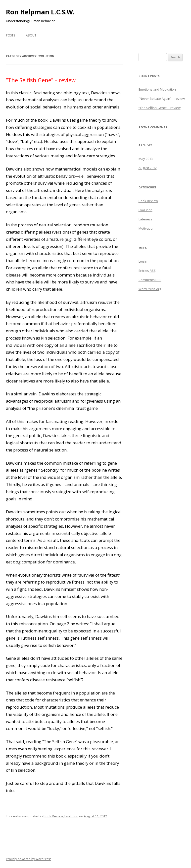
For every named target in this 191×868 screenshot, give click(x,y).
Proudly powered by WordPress (29, 859)
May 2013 (146, 159)
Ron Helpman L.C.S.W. (40, 12)
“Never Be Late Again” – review (162, 99)
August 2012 (148, 168)
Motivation (146, 228)
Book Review (53, 816)
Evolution (71, 816)
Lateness (145, 219)
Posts (10, 35)
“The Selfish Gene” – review (41, 80)
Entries (147, 271)
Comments (150, 280)
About (31, 35)
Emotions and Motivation (157, 89)
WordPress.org (150, 289)
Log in (143, 261)
